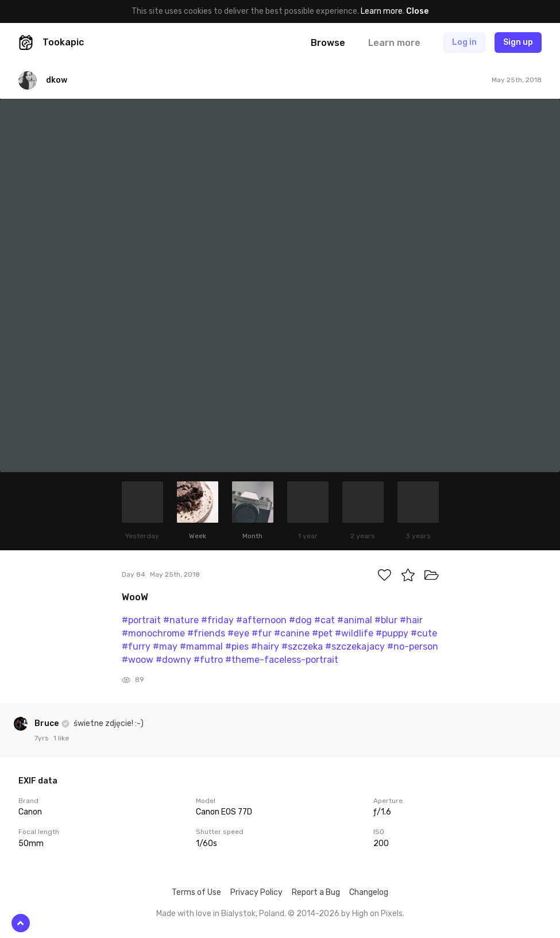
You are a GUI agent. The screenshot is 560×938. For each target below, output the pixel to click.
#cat (325, 620)
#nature (181, 620)
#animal (355, 620)
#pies (237, 646)
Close (417, 11)
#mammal (201, 646)
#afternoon (261, 620)
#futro (208, 660)
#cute (424, 633)
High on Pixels (377, 914)
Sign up (518, 42)
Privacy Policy (256, 892)
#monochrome (153, 633)
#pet (322, 633)
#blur (386, 620)
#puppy (392, 633)
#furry (136, 646)
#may (165, 646)
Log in (464, 42)
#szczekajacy (355, 646)
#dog (300, 620)
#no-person (413, 646)
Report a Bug (316, 892)
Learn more (382, 11)
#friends (206, 633)
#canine (292, 633)
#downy (173, 660)
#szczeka (302, 646)
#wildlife (354, 633)
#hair (411, 620)
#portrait (141, 620)
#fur (262, 633)
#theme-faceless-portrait (282, 660)
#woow (138, 660)
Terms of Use (196, 892)
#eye (238, 633)
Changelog (369, 892)
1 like (61, 738)
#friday (217, 620)
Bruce (47, 723)
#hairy (265, 646)
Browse (328, 43)
